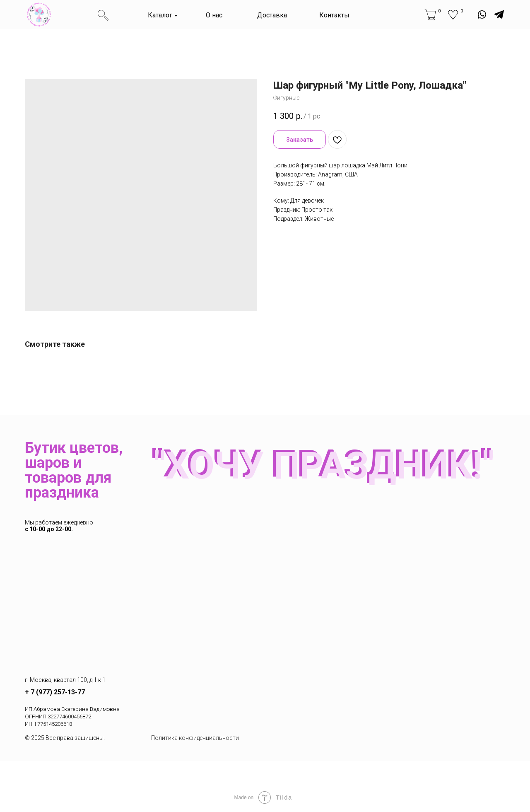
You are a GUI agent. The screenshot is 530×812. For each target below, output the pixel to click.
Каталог (160, 15)
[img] (39, 15)
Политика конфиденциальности (195, 738)
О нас (214, 15)
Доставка (272, 15)
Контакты (334, 15)
